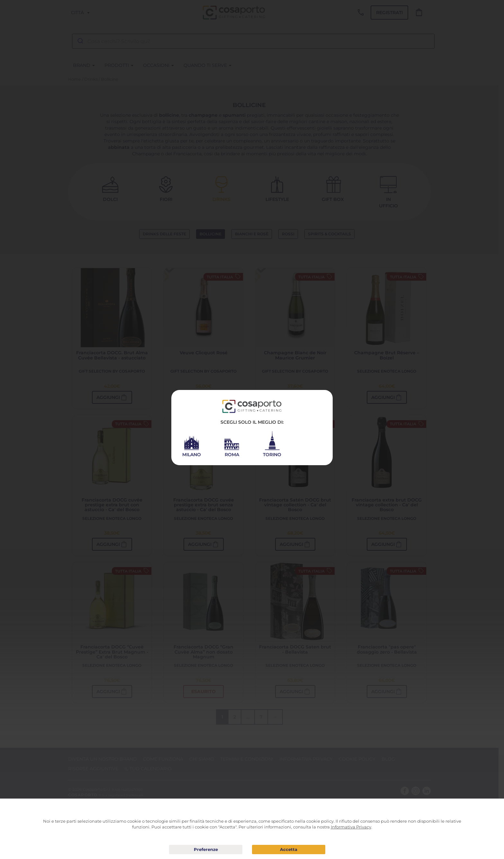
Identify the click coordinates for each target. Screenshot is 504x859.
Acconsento (289, 850)
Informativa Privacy (351, 827)
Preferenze (206, 850)
